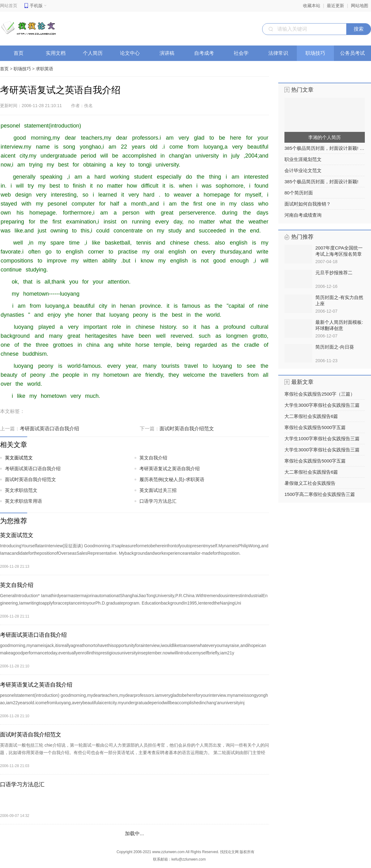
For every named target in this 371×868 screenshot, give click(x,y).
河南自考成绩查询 (303, 215)
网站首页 (9, 6)
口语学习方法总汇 (158, 501)
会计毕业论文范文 (303, 170)
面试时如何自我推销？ (308, 204)
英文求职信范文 (21, 490)
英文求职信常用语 (23, 501)
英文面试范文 (19, 458)
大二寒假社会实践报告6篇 (311, 416)
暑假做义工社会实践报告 (310, 483)
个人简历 (95, 53)
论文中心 (132, 53)
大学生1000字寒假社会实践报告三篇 (322, 438)
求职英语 (45, 69)
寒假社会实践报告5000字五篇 (315, 427)
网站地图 (360, 6)
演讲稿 (169, 53)
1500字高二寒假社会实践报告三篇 (320, 494)
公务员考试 (354, 53)
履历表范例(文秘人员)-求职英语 (172, 479)
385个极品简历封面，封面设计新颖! (321, 182)
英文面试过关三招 (158, 490)
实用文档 (58, 53)
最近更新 (335, 6)
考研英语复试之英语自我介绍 (170, 469)
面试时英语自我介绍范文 (187, 429)
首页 (19, 53)
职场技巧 (317, 53)
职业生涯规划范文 (303, 159)
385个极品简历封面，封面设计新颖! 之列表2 (325, 148)
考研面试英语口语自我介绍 (49, 429)
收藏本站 (312, 6)
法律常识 (280, 53)
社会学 (243, 53)
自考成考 (206, 53)
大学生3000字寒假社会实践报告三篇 (322, 405)
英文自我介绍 (153, 458)
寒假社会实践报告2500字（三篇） (320, 394)
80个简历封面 (299, 193)
